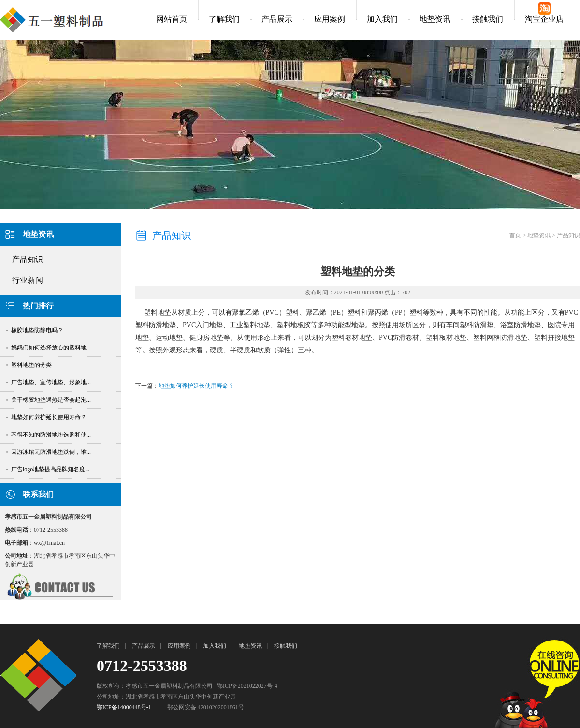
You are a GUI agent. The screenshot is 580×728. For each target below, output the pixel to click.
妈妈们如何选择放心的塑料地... (48, 348)
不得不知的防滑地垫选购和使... (48, 435)
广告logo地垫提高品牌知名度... (47, 469)
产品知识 (28, 259)
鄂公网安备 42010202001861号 (206, 707)
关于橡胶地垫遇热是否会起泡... (48, 400)
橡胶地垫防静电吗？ (34, 330)
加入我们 (382, 19)
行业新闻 (28, 280)
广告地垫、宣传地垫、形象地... (48, 382)
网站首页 (172, 19)
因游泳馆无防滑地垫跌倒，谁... (48, 452)
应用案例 (330, 19)
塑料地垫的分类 (28, 365)
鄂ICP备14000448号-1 (124, 707)
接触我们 (488, 19)
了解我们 (224, 19)
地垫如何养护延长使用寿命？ (46, 417)
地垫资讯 (435, 19)
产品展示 (277, 19)
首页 (515, 235)
